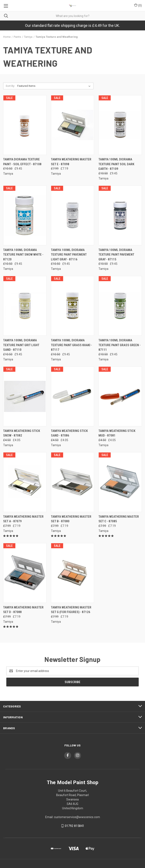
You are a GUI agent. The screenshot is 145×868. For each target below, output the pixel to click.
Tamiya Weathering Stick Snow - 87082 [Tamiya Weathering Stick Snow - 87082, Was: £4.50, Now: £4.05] (22, 433)
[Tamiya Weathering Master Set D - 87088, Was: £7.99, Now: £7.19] (25, 573)
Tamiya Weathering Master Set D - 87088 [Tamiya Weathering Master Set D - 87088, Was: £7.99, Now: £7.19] (23, 610)
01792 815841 (74, 826)
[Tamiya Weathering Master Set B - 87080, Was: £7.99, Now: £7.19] (73, 482)
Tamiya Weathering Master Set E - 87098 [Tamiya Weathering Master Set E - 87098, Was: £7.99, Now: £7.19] (71, 162)
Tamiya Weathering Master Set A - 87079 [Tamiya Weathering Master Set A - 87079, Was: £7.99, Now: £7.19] (23, 519)
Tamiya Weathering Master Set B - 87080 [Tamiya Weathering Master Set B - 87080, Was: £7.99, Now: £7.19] (71, 519)
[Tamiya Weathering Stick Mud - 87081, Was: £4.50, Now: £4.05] (120, 396)
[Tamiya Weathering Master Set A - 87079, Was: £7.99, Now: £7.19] (25, 482)
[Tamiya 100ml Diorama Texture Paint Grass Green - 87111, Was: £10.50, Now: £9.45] (120, 306)
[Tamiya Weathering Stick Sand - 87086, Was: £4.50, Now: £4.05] (73, 396)
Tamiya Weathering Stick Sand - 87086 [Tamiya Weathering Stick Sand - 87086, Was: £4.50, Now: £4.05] (69, 433)
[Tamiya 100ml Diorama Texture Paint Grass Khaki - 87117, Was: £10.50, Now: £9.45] (73, 306)
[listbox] (55, 86)
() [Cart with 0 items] (138, 5)
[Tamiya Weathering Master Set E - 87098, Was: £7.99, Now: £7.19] (73, 125)
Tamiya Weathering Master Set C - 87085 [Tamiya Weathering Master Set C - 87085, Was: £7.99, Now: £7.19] (119, 519)
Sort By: (10, 86)
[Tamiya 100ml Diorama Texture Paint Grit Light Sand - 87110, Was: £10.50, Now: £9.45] (25, 306)
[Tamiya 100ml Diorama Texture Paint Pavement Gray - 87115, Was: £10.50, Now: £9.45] (120, 215)
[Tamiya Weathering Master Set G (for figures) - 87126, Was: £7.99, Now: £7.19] (73, 573)
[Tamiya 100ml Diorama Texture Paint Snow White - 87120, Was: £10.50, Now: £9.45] (25, 215)
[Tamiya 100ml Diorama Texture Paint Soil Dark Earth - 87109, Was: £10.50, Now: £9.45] (120, 125)
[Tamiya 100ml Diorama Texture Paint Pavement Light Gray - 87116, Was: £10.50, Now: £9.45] (73, 215)
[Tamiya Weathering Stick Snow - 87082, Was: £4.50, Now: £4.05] (25, 396)
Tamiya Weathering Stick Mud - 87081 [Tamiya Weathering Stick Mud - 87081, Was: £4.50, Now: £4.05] (117, 433)
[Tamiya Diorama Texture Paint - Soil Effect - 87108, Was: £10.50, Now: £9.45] (25, 125)
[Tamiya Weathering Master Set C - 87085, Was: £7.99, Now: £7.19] (120, 482)
